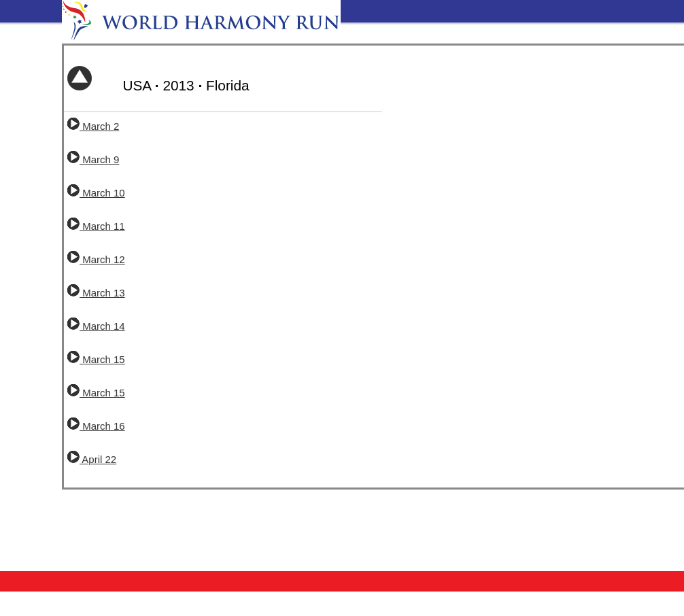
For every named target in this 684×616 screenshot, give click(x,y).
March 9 (93, 159)
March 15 (96, 359)
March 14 (96, 326)
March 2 (93, 126)
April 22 (92, 459)
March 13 (96, 293)
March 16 (96, 426)
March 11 (96, 226)
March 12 (96, 259)
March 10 (96, 193)
